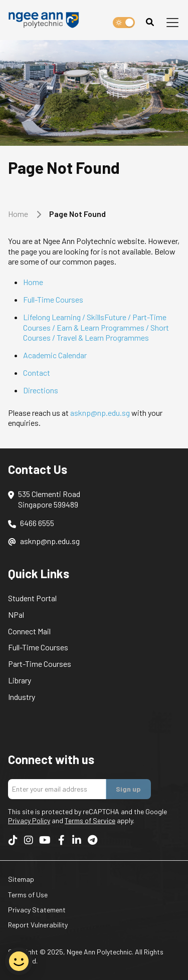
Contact (37, 373)
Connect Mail (29, 631)
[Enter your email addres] (57, 789)
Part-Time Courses (40, 664)
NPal (16, 615)
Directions (41, 390)
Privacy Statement (37, 910)
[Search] (150, 22)
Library (20, 680)
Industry (22, 697)
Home (18, 214)
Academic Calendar (55, 355)
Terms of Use (28, 895)
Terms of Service (90, 820)
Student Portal (32, 598)
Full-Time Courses (53, 299)
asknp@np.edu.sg (100, 413)
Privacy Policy (29, 820)
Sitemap (21, 879)
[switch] (124, 23)
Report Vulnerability (38, 925)
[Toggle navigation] (172, 23)
